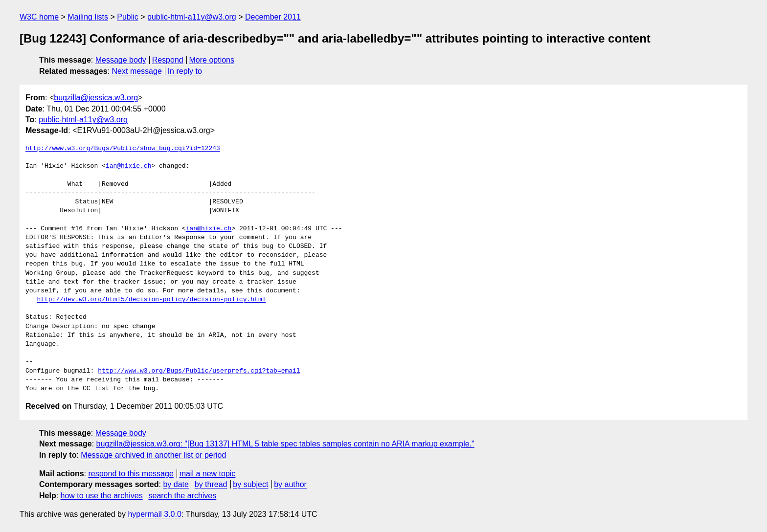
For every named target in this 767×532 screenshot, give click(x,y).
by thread (211, 484)
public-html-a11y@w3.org (192, 17)
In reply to (185, 71)
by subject (250, 484)
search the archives (183, 496)
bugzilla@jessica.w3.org (96, 98)
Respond (168, 60)
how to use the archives (102, 496)
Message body (121, 60)
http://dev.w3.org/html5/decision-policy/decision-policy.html (151, 300)
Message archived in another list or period (153, 455)
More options (212, 60)
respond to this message (131, 474)
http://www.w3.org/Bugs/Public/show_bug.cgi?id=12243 (123, 149)
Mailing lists (88, 17)
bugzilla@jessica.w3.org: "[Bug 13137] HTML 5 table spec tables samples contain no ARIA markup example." (285, 444)
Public (128, 17)
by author (290, 484)
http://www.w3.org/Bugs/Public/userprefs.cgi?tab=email (199, 371)
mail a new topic (208, 474)
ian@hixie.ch (129, 166)
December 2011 (273, 17)
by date (176, 484)
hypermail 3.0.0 (154, 514)
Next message (137, 71)
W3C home (39, 17)
